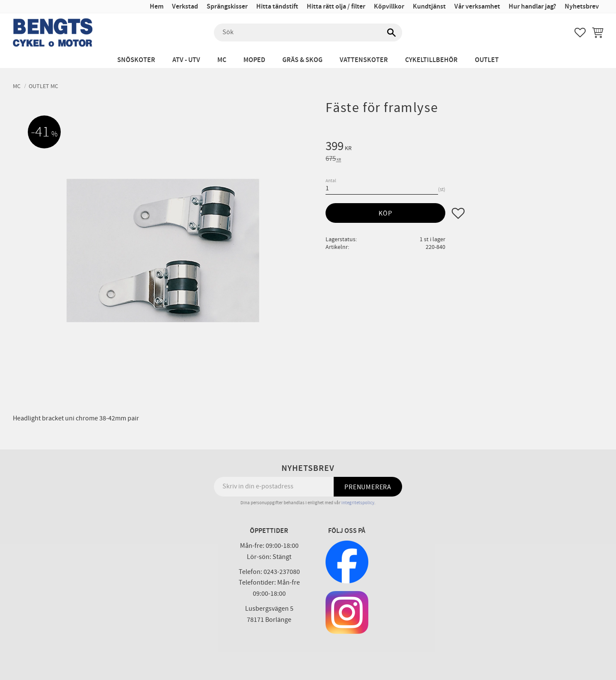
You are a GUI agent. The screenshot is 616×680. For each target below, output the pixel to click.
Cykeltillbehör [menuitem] (431, 60)
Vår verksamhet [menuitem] (477, 7)
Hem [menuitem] (157, 7)
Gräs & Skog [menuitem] (302, 60)
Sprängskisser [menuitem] (227, 7)
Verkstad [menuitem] (185, 7)
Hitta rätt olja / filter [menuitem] (336, 7)
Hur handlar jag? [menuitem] (532, 7)
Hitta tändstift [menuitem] (277, 7)
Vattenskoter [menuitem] (364, 60)
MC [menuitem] (222, 60)
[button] (580, 33)
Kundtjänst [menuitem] (429, 7)
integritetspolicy (358, 503)
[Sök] (391, 33)
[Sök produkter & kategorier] (308, 33)
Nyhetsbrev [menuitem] (582, 7)
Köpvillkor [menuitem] (389, 7)
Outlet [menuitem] (487, 60)
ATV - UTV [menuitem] (186, 60)
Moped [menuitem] (254, 60)
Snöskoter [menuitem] (136, 60)
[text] (464, 148)
